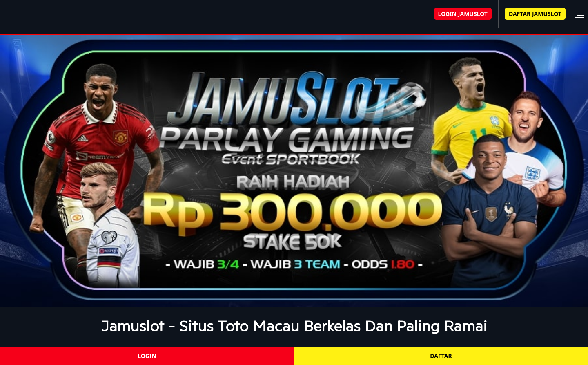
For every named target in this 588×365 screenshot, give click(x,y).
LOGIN (147, 356)
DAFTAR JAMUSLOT (535, 14)
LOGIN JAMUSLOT (463, 14)
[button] (582, 14)
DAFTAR (441, 356)
